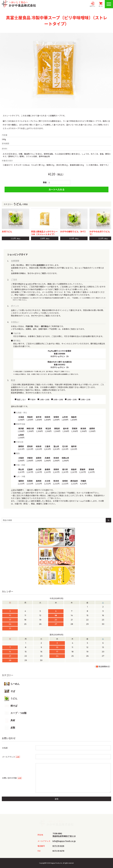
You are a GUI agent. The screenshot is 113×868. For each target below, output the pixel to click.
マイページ (32, 273)
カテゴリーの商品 (56, 204)
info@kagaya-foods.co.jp (64, 841)
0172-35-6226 (58, 846)
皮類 (10, 728)
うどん (11, 698)
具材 (10, 720)
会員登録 (40, 265)
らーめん (12, 684)
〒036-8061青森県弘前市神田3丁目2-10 (64, 835)
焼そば (11, 706)
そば (10, 691)
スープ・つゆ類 (15, 713)
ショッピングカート (32, 284)
